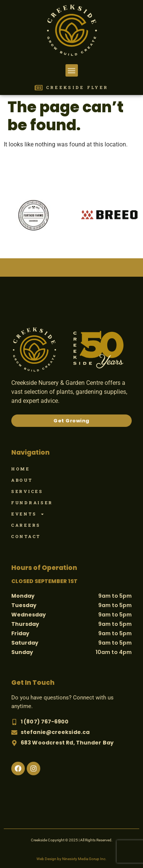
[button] (72, 70)
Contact (26, 536)
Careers (26, 525)
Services (27, 491)
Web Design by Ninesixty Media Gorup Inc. (71, 859)
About (22, 480)
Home (21, 469)
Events (28, 514)
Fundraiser (32, 503)
